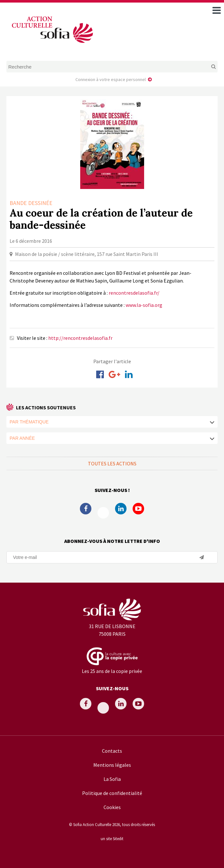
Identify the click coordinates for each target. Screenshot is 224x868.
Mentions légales (112, 765)
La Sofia (112, 779)
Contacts (112, 751)
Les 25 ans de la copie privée (112, 671)
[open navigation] (217, 10)
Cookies (112, 807)
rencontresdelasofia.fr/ (134, 293)
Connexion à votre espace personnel (111, 79)
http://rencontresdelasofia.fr (80, 338)
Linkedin (121, 509)
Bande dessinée (31, 203)
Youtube (138, 509)
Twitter (103, 513)
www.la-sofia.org (144, 305)
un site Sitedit (112, 839)
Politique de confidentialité (112, 793)
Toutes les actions (112, 463)
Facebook (86, 509)
